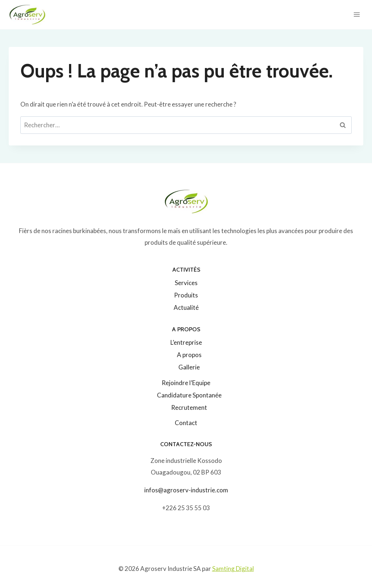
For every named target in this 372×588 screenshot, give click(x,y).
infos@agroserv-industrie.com (186, 490)
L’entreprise (186, 342)
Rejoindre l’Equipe (186, 383)
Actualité (186, 307)
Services (186, 283)
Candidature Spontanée (189, 395)
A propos (189, 355)
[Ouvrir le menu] (357, 14)
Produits (186, 295)
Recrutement (189, 407)
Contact (186, 423)
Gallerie (189, 367)
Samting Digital (233, 569)
